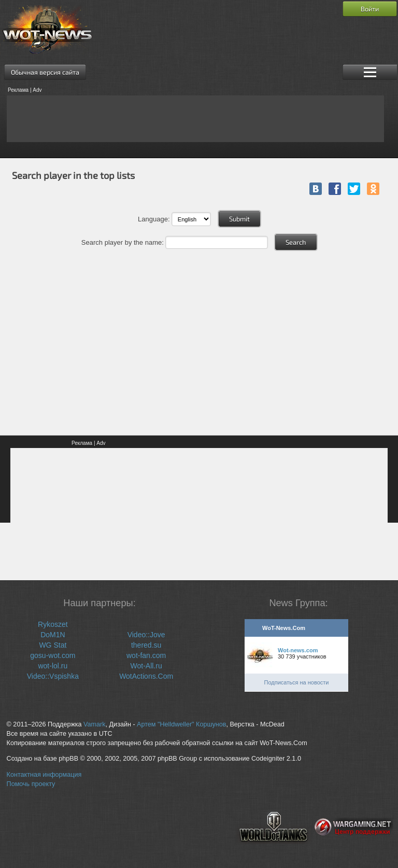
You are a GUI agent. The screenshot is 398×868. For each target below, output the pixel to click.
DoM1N (53, 635)
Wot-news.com (298, 650)
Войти (370, 9)
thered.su (146, 645)
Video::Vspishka (53, 676)
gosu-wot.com (53, 655)
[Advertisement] (195, 119)
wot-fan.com (146, 655)
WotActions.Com (146, 676)
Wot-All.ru (146, 666)
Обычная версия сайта (45, 72)
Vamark (94, 724)
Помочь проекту (31, 784)
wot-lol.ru (53, 666)
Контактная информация (44, 775)
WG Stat (53, 645)
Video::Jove (146, 635)
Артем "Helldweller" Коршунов (181, 724)
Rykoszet (53, 624)
